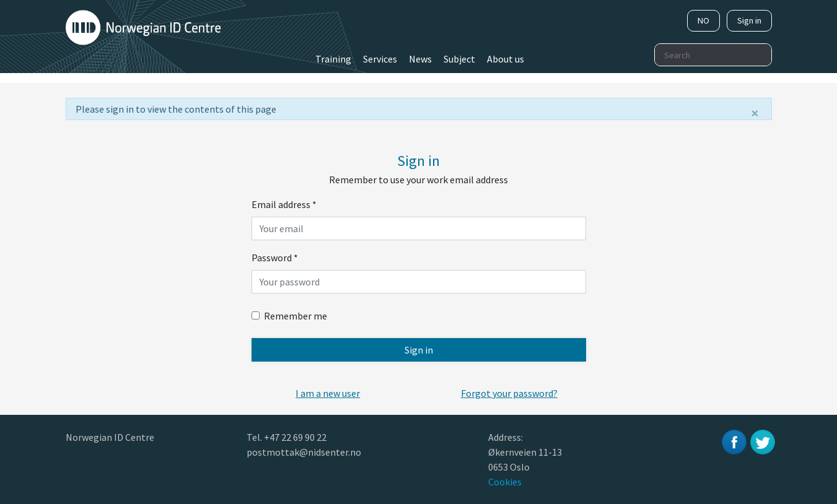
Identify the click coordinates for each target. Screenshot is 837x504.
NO (703, 20)
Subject (459, 59)
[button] (328, 393)
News (420, 59)
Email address (284, 204)
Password (275, 258)
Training (333, 59)
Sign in (749, 20)
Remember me (289, 316)
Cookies (505, 482)
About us (506, 59)
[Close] (755, 113)
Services (380, 59)
